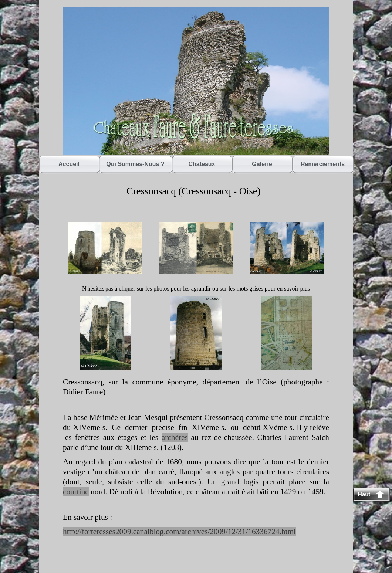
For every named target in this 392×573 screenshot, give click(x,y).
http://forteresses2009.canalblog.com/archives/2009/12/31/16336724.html (179, 532)
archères (175, 437)
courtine (76, 492)
